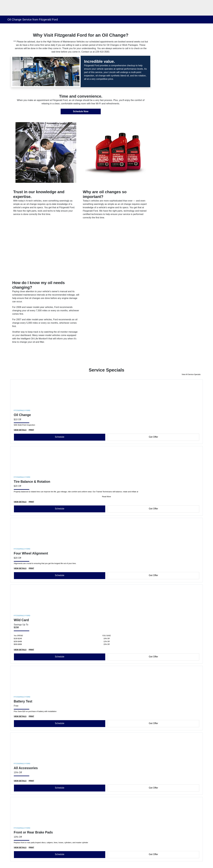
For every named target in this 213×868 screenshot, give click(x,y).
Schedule (60, 437)
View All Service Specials (191, 374)
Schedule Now (81, 111)
